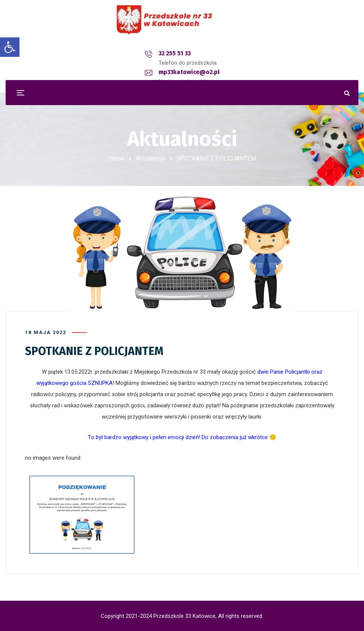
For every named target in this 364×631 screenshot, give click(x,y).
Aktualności (150, 158)
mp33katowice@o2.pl (192, 53)
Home (116, 158)
